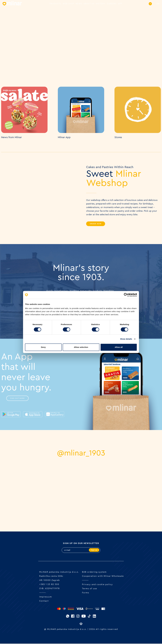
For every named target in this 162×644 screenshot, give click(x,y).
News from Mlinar (11, 137)
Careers (112, 4)
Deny (43, 347)
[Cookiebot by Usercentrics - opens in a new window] (126, 295)
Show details (126, 339)
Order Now (96, 224)
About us (89, 4)
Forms (86, 593)
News (79, 4)
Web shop (68, 4)
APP (120, 4)
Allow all (119, 347)
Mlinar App (64, 137)
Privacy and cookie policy (97, 585)
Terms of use (89, 589)
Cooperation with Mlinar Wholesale (103, 576)
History (101, 4)
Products (55, 4)
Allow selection (81, 347)
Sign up (94, 550)
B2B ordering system (94, 572)
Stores (118, 137)
